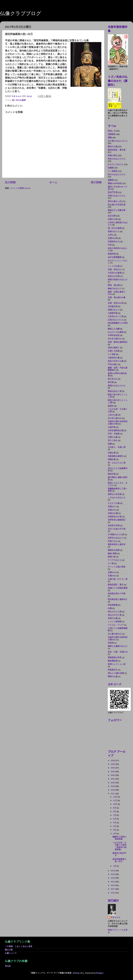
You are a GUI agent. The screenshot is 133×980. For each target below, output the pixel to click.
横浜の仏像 (113, 147)
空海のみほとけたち (117, 196)
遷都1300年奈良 (115, 183)
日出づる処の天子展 (117, 529)
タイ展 (111, 563)
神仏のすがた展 (115, 615)
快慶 (110, 444)
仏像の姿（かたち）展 (118, 579)
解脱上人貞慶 (114, 329)
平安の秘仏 (113, 364)
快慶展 (111, 168)
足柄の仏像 (113, 618)
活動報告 (112, 134)
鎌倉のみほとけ (115, 289)
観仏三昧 (9, 950)
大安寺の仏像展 (115, 273)
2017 (113, 794)
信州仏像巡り (114, 348)
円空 (110, 245)
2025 (113, 764)
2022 (113, 775)
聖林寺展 (112, 474)
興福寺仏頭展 (114, 550)
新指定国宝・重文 (116, 585)
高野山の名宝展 (115, 494)
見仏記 (8, 966)
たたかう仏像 (114, 503)
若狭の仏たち (114, 232)
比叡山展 (112, 453)
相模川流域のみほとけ (118, 280)
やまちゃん (116, 917)
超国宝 (111, 406)
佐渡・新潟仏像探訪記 (118, 342)
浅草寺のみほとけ (116, 538)
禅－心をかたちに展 (117, 463)
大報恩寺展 (113, 313)
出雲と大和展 (114, 351)
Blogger (100, 973)
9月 (115, 808)
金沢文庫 (112, 216)
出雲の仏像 (113, 437)
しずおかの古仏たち (117, 498)
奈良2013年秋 (114, 276)
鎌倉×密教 (112, 554)
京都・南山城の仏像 (117, 297)
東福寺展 (112, 254)
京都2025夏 (113, 513)
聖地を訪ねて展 (115, 391)
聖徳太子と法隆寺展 (117, 210)
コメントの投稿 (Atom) (20, 188)
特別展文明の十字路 (117, 594)
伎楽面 (111, 643)
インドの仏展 (114, 266)
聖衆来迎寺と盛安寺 (117, 544)
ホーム (53, 182)
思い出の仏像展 (19, 100)
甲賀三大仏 (113, 541)
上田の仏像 (113, 415)
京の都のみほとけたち (118, 141)
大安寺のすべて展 (116, 316)
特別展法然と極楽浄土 (118, 599)
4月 (115, 826)
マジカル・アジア (116, 625)
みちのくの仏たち (116, 164)
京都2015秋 (113, 219)
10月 (115, 804)
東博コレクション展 (117, 664)
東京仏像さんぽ (115, 201)
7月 (115, 815)
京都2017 (112, 507)
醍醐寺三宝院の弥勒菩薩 (119, 838)
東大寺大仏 (113, 379)
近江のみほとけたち (117, 174)
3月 (115, 830)
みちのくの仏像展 (116, 332)
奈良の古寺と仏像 (116, 361)
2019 (113, 786)
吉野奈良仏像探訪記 (117, 520)
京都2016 (112, 572)
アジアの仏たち (115, 560)
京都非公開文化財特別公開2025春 (118, 423)
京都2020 (112, 576)
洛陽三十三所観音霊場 (118, 588)
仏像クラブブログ (21, 13)
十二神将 (112, 354)
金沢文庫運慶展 (115, 257)
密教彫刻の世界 (115, 658)
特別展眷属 (113, 605)
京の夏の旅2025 (115, 634)
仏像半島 (112, 427)
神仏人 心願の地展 (116, 673)
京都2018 (112, 510)
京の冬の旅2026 (115, 418)
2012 (113, 885)
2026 (113, 761)
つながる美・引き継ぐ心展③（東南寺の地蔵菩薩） (119, 846)
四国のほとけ (114, 310)
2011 (113, 889)
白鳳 (110, 608)
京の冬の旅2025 (115, 339)
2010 (113, 893)
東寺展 (111, 382)
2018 (113, 790)
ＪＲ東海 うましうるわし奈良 (19, 946)
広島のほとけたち (116, 320)
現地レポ (112, 131)
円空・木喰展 (114, 434)
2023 (113, 772)
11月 (115, 800)
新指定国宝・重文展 (117, 150)
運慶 (110, 138)
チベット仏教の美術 (117, 567)
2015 (113, 874)
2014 (113, 878)
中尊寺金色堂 (114, 335)
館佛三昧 (112, 557)
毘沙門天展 (113, 192)
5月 (115, 823)
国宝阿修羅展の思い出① (119, 860)
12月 (115, 797)
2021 (113, 779)
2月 (115, 834)
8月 (115, 812)
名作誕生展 (113, 306)
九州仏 (111, 235)
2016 (113, 871)
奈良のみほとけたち (117, 159)
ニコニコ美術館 (115, 622)
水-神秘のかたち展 (116, 535)
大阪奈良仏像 (114, 358)
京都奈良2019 (114, 242)
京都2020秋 (113, 238)
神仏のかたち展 (115, 612)
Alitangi (76, 973)
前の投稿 (96, 182)
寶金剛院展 (113, 661)
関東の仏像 (113, 677)
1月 (115, 866)
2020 (113, 783)
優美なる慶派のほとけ (118, 646)
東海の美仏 (113, 155)
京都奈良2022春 (115, 517)
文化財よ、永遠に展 (117, 447)
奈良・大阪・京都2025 (118, 652)
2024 (113, 768)
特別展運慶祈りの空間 (118, 323)
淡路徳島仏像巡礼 (116, 456)
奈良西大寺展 (114, 526)
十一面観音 (113, 171)
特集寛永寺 (113, 670)
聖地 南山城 (114, 285)
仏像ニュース (11, 953)
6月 (115, 819)
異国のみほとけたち (117, 386)
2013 (113, 882)
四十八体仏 (113, 440)
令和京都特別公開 (116, 431)
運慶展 (111, 180)
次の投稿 (10, 182)
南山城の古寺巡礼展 (117, 205)
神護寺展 (112, 459)
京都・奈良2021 (115, 270)
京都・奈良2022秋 (116, 303)
